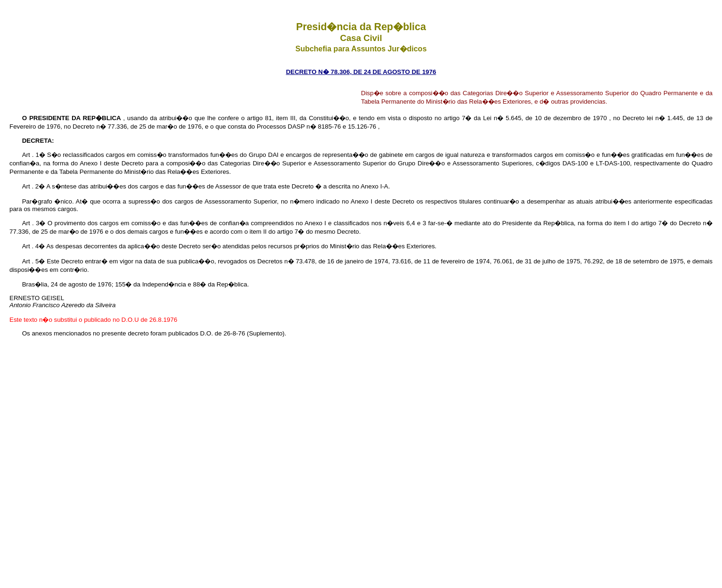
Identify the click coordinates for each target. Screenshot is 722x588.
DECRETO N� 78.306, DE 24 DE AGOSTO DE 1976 (361, 72)
